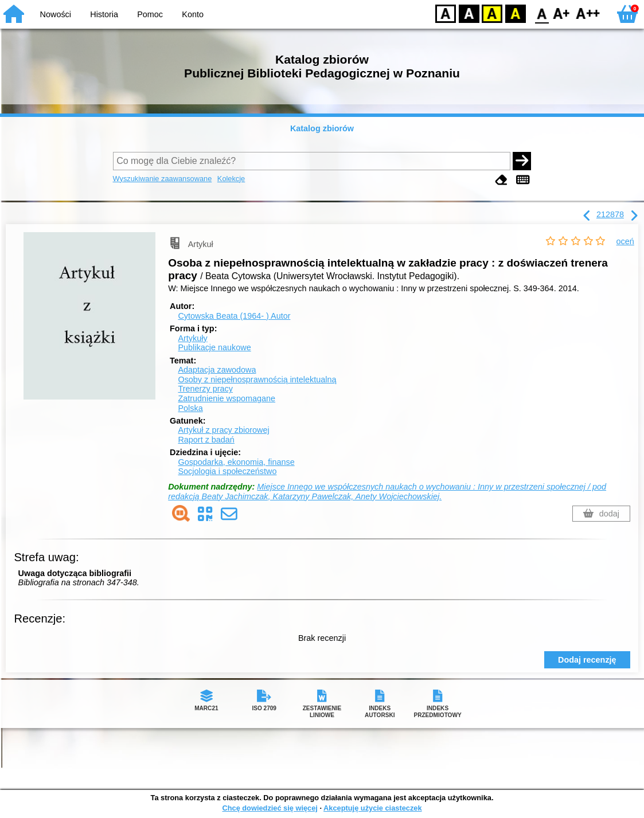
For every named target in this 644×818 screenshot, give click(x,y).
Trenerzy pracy (205, 389)
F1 (562, 13)
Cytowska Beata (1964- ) (234, 316)
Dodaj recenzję (587, 660)
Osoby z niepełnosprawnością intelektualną (257, 379)
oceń (625, 241)
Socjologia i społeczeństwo (227, 471)
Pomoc (150, 14)
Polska (190, 408)
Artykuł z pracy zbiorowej (223, 430)
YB (492, 13)
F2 (588, 13)
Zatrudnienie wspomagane (227, 398)
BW (469, 13)
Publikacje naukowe (214, 347)
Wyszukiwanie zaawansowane (163, 179)
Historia (104, 14)
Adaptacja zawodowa (217, 370)
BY (515, 13)
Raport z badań (206, 440)
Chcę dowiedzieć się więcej (270, 808)
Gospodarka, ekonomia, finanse (236, 462)
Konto (193, 14)
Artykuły (192, 338)
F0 (542, 13)
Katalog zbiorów (322, 128)
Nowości (56, 14)
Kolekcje (231, 179)
